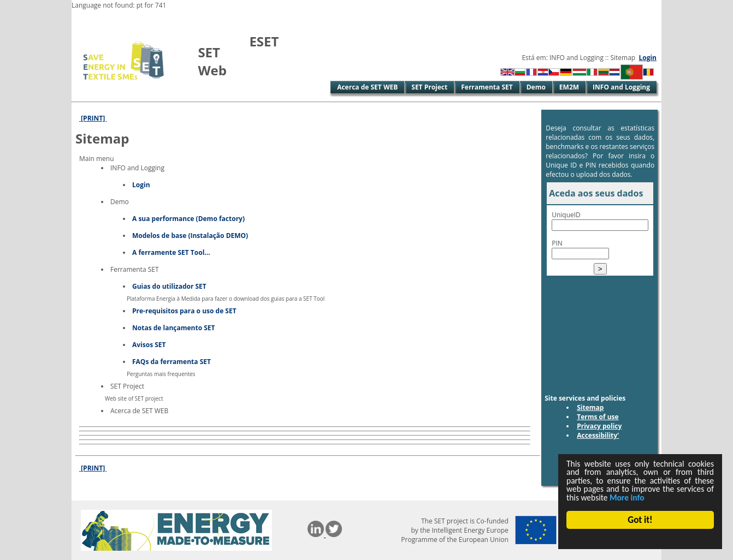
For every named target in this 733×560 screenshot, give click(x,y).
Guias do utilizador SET (169, 286)
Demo (536, 87)
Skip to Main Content (106, 19)
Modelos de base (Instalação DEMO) (190, 236)
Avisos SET (149, 345)
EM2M (569, 87)
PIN (557, 243)
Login (648, 58)
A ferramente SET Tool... (171, 252)
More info (586, 497)
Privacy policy (599, 426)
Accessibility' (598, 435)
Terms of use (598, 417)
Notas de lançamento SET (174, 328)
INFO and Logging (621, 87)
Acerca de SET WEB (367, 87)
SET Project (429, 87)
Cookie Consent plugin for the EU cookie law (640, 539)
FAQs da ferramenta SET (172, 362)
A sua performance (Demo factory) (188, 219)
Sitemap (590, 407)
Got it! (640, 520)
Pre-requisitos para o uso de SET (184, 311)
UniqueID (566, 215)
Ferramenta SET (487, 87)
